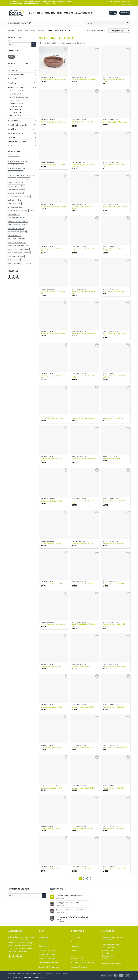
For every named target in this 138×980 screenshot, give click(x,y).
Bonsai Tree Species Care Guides (83, 963)
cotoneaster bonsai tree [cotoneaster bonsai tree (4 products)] (16, 193)
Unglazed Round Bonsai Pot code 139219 (114, 81)
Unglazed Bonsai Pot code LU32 (52, 543)
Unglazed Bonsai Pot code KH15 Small (52, 460)
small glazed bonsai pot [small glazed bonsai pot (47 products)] (15, 253)
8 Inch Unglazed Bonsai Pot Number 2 (85, 80)
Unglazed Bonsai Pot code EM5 (114, 459)
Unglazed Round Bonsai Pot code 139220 (114, 250)
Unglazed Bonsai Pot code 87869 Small (114, 502)
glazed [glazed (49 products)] (25, 211)
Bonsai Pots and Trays (31, 30)
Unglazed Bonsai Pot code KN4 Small (116, 747)
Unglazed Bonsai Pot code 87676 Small (83, 377)
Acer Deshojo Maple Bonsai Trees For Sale (72, 910)
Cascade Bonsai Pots (16, 91)
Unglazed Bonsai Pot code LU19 (83, 747)
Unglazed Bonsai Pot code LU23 (52, 747)
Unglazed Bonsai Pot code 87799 (52, 418)
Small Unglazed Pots (16, 113)
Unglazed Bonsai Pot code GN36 (52, 707)
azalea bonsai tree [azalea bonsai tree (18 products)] (14, 175)
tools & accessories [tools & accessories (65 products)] (14, 260)
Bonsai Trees (12, 129)
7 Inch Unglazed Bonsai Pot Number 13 (53, 250)
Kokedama (12, 137)
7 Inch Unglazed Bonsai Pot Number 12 (53, 377)
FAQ (72, 954)
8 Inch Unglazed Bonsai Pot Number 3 (116, 122)
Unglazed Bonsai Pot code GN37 (83, 707)
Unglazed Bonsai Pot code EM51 (114, 869)
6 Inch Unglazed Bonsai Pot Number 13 (84, 123)
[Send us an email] (125, 4)
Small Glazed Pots (16, 110)
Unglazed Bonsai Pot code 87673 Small (83, 207)
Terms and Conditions (79, 967)
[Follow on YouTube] (129, 4)
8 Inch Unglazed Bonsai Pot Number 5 (85, 334)
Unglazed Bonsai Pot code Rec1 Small (53, 624)
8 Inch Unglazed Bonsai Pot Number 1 (54, 334)
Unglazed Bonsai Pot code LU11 (114, 788)
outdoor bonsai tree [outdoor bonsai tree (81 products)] (14, 235)
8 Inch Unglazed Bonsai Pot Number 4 (85, 418)
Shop (32, 13)
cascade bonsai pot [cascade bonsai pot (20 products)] (24, 179)
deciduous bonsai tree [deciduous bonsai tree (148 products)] (15, 200)
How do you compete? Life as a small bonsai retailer (72, 918)
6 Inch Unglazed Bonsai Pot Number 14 (115, 334)
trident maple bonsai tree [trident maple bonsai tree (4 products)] (16, 263)
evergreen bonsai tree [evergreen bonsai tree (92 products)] (15, 207)
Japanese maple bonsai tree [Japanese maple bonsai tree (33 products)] (17, 218)
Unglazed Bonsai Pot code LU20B (114, 707)
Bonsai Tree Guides (84, 13)
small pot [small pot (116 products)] (27, 253)
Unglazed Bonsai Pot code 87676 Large (83, 250)
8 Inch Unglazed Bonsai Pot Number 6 (54, 80)
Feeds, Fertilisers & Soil (16, 133)
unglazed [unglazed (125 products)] (28, 263)
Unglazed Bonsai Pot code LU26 (114, 828)
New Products (13, 146)
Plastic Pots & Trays (16, 106)
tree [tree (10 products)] (23, 260)
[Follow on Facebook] (121, 4)
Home (11, 30)
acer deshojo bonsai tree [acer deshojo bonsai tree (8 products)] (16, 165)
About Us (117, 2)
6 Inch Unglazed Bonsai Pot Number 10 (115, 207)
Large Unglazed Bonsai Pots (19, 97)
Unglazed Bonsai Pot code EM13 (52, 501)
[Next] (89, 878)
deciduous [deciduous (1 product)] (27, 196)
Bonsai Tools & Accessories (17, 125)
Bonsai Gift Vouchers (15, 79)
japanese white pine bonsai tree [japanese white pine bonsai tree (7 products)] (18, 221)
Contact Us (126, 2)
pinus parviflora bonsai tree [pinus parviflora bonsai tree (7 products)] (17, 242)
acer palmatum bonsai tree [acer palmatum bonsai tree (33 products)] (16, 168)
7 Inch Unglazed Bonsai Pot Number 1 (54, 122)
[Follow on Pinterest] (17, 277)
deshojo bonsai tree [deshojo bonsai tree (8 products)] (14, 203)
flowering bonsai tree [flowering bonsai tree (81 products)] (15, 211)
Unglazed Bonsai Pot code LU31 (114, 543)
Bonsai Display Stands (16, 75)
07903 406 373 (108, 940)
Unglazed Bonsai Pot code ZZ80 (83, 584)
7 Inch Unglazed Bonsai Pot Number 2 (54, 164)
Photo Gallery (61, 974)
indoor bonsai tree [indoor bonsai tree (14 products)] (14, 214)
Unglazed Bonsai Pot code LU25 (83, 869)
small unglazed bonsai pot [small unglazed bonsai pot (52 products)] (16, 256)
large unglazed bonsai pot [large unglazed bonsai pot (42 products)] (16, 228)
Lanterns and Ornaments (17, 142)
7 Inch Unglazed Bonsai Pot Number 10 (84, 460)
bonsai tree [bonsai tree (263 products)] (31, 175)
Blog (110, 2)
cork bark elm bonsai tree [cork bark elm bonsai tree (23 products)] (16, 189)
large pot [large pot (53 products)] (24, 225)
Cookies (29, 974)
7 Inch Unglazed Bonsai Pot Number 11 (84, 292)
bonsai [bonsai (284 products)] (23, 175)
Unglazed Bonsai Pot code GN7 (82, 828)
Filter (11, 57)
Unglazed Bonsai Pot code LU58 (83, 667)
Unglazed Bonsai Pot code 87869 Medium (114, 377)
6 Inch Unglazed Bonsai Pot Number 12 (115, 165)
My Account (75, 938)
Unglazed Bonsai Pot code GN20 (52, 584)
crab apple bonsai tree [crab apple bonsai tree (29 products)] (15, 196)
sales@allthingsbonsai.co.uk (113, 937)
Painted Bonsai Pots (16, 103)
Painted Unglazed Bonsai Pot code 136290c (84, 165)
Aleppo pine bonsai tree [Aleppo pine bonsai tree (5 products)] (15, 172)
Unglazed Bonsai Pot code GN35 (114, 667)
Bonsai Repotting (14, 121)
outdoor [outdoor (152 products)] (23, 232)
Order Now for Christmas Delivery (69, 896)
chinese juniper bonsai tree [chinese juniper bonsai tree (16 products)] (16, 186)
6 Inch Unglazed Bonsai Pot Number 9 (54, 207)
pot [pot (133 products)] (27, 246)
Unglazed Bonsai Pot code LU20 (52, 828)
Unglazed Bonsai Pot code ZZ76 (114, 584)
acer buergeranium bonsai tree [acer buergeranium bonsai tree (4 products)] (18, 161)
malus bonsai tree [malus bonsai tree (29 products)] (14, 232)
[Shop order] (119, 31)
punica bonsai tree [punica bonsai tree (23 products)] (23, 249)
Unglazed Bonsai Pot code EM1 (82, 543)
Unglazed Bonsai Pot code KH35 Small (114, 625)
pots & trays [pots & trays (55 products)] (12, 249)
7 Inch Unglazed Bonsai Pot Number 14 (53, 292)
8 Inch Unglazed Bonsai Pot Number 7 (116, 291)
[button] (113, 13)
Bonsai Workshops (46, 13)
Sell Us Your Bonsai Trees (112, 964)
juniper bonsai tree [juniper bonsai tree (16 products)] (14, 225)
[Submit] (128, 23)
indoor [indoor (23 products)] (31, 211)
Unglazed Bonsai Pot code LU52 (52, 667)
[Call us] (127, 4)
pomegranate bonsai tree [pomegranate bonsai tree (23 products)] (16, 246)
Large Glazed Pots (16, 94)
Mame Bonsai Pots (16, 100)
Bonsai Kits (12, 83)
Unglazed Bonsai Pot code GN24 (83, 788)
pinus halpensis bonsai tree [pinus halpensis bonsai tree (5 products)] (16, 239)
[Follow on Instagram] (123, 4)
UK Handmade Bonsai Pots (19, 116)
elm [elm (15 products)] (23, 203)
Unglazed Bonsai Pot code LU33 (52, 788)
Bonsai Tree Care (65, 13)
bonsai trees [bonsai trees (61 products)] (12, 179)
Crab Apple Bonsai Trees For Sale (68, 903)
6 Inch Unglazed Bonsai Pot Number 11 (84, 625)
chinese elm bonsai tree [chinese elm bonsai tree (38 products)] (15, 182)
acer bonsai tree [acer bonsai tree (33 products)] (13, 158)
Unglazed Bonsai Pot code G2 (51, 869)
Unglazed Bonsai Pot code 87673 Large (83, 502)
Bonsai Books (13, 70)
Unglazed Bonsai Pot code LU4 (113, 418)
